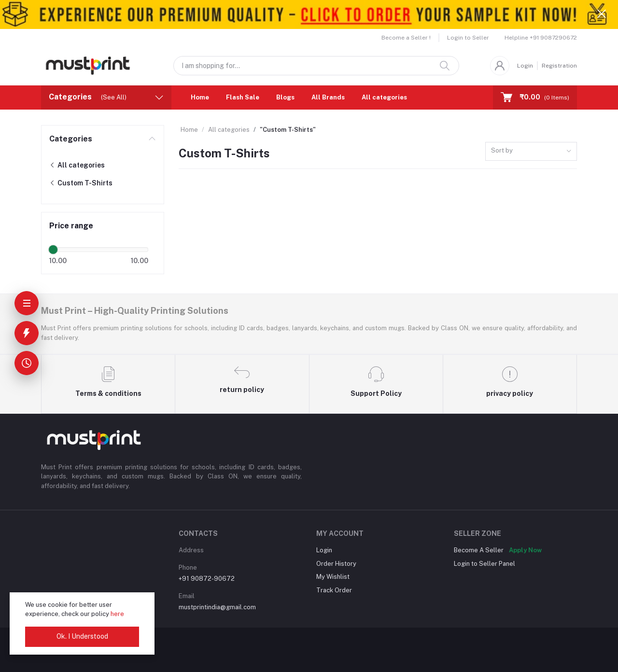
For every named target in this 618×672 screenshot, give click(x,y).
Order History (336, 564)
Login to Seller (468, 38)
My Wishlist (333, 577)
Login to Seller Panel (485, 564)
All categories (384, 97)
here (117, 614)
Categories (71, 139)
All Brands (328, 97)
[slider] (53, 250)
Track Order (334, 590)
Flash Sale (243, 97)
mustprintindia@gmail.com (217, 607)
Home (200, 97)
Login (525, 66)
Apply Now (525, 550)
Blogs (285, 97)
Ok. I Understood (82, 636)
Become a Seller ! (406, 38)
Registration (559, 66)
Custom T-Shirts (81, 183)
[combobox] (531, 151)
